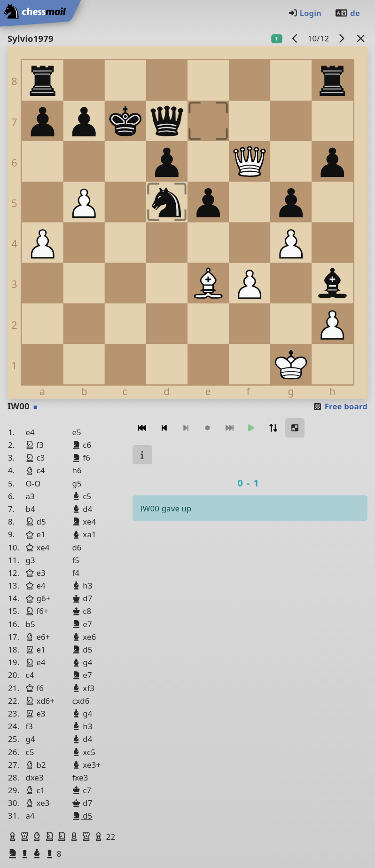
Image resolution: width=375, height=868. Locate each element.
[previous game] (295, 38)
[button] (14, 836)
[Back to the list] (361, 38)
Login (305, 13)
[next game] (342, 38)
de (347, 13)
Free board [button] (340, 406)
